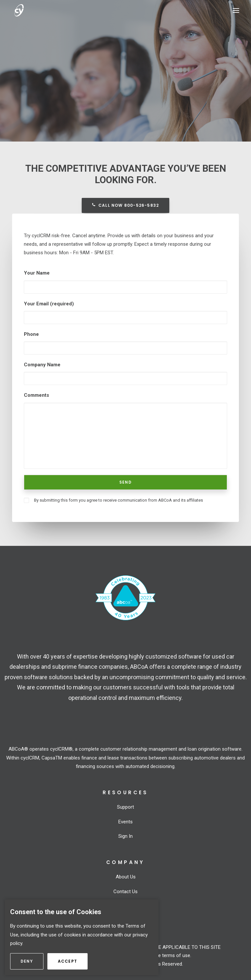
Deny (32, 961)
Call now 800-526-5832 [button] (125, 205)
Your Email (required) (49, 304)
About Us (126, 877)
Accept (73, 961)
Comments (36, 395)
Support (125, 807)
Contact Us (125, 892)
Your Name (37, 273)
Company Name (42, 365)
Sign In (125, 836)
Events (125, 822)
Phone (31, 334)
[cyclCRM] (30, 10)
